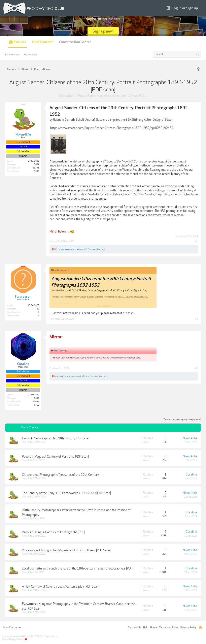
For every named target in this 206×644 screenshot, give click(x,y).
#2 (197, 319)
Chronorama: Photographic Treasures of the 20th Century (60, 475)
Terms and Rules (169, 628)
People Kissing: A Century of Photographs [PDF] (54, 532)
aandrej (59, 376)
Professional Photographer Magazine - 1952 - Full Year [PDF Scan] (66, 550)
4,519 (36, 405)
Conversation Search (75, 42)
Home (154, 628)
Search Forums (12, 55)
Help (146, 628)
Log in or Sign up (182, 8)
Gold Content (42, 42)
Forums (20, 42)
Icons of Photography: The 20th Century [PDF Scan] (56, 438)
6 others (94, 376)
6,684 (36, 164)
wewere (68, 249)
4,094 (36, 398)
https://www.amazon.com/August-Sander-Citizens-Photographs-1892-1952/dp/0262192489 (112, 128)
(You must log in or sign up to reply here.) (182, 419)
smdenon (77, 249)
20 (38, 309)
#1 (197, 241)
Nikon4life (119, 96)
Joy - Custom (12, 628)
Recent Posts (31, 55)
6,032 (36, 171)
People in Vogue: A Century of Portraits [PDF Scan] (55, 457)
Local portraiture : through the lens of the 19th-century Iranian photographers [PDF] (78, 568)
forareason (55, 319)
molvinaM (80, 376)
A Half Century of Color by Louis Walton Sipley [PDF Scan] (61, 587)
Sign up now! (103, 31)
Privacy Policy (188, 628)
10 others (91, 249)
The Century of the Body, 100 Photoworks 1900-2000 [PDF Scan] (66, 493)
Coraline (59, 249)
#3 (197, 368)
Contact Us (135, 628)
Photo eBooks (87, 96)
